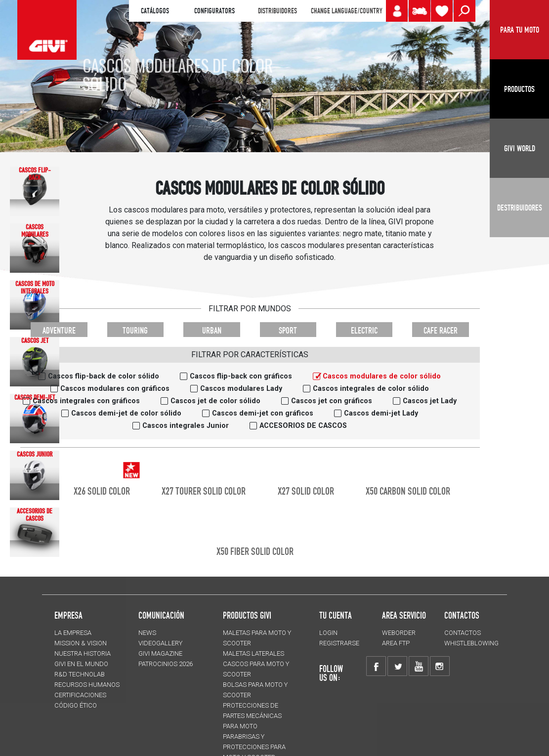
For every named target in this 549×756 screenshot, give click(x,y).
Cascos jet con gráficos (332, 401)
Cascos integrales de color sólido (371, 389)
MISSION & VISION (81, 643)
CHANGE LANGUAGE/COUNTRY (346, 11)
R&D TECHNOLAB (80, 674)
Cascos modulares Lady (241, 389)
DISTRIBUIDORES (277, 11)
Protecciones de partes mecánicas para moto (252, 716)
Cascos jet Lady (430, 401)
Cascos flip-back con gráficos (241, 376)
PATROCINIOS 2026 (166, 664)
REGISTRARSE (339, 643)
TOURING (135, 330)
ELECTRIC (364, 330)
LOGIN (328, 633)
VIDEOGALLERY (160, 643)
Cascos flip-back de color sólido (104, 376)
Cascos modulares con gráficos (115, 389)
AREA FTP (396, 643)
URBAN (212, 330)
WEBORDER (399, 633)
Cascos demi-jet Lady (381, 413)
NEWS (147, 633)
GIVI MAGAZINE (160, 653)
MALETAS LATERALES (253, 653)
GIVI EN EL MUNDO (81, 664)
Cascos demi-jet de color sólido (126, 413)
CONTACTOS (463, 633)
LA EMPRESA (73, 633)
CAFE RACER (441, 330)
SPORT (288, 330)
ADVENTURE (59, 330)
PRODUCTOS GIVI (247, 615)
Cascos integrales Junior (186, 426)
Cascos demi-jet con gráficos (263, 413)
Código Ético (76, 705)
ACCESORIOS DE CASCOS (303, 426)
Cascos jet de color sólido (215, 401)
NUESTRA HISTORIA (83, 653)
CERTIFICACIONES (80, 695)
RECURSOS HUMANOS (87, 685)
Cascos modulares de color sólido (382, 376)
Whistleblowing (471, 643)
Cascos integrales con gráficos (86, 401)
